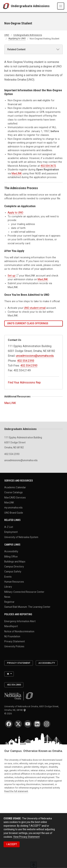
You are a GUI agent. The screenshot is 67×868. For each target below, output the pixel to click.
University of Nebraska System (21, 537)
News (7, 597)
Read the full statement (16, 791)
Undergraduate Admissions (30, 6)
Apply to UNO (15, 213)
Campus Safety (13, 572)
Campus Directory (14, 567)
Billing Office (11, 556)
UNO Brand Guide (14, 513)
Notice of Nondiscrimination (19, 631)
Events (8, 577)
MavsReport (11, 626)
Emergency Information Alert (20, 621)
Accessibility (11, 551)
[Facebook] (9, 724)
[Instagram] (47, 724)
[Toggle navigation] (61, 6)
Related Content (16, 49)
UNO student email (35, 308)
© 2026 (9, 714)
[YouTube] (28, 724)
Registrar (9, 602)
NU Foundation (12, 636)
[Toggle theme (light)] (9, 674)
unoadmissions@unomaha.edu (35, 356)
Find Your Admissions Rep (24, 382)
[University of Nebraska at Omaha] (7, 6)
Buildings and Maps (15, 561)
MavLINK (17, 174)
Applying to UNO (17, 39)
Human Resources (14, 582)
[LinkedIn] (37, 724)
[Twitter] (18, 724)
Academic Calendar (15, 487)
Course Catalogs (13, 492)
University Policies (14, 646)
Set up (11, 276)
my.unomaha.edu (13, 508)
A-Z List (9, 527)
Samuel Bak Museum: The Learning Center (27, 607)
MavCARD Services (15, 497)
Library (8, 587)
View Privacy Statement (26, 837)
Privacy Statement (15, 641)
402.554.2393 (26, 361)
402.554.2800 (14, 685)
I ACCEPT (12, 844)
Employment (11, 532)
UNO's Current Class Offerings (28, 323)
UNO (7, 35)
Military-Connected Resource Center (24, 592)
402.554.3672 (48, 166)
